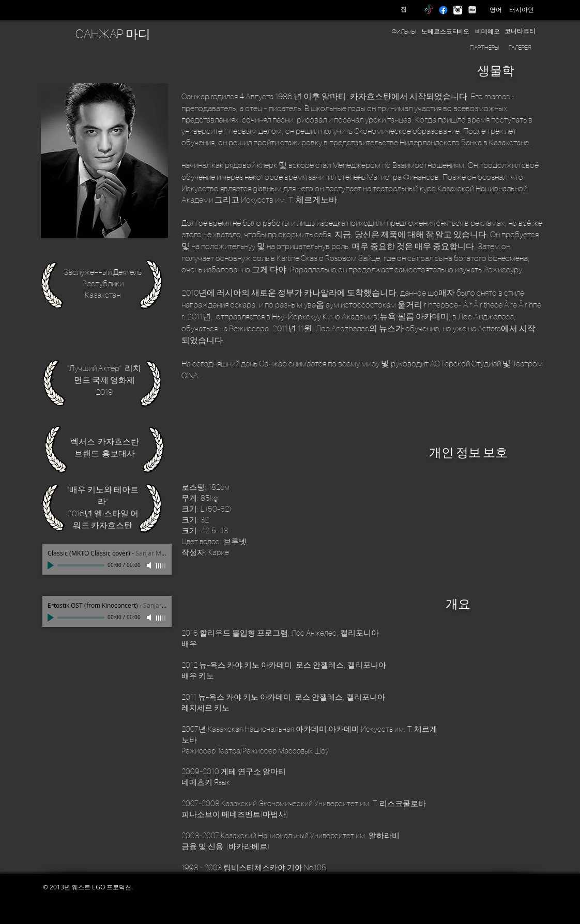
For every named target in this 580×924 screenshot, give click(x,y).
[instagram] (458, 10)
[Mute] (150, 565)
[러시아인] (522, 10)
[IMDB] (472, 10)
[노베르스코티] (440, 32)
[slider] (161, 566)
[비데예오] (487, 32)
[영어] (496, 10)
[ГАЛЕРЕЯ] (520, 48)
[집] (404, 10)
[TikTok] (429, 10)
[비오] (463, 32)
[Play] (52, 565)
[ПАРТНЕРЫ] (484, 48)
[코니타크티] (520, 31)
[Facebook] (443, 10)
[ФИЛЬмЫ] (404, 32)
